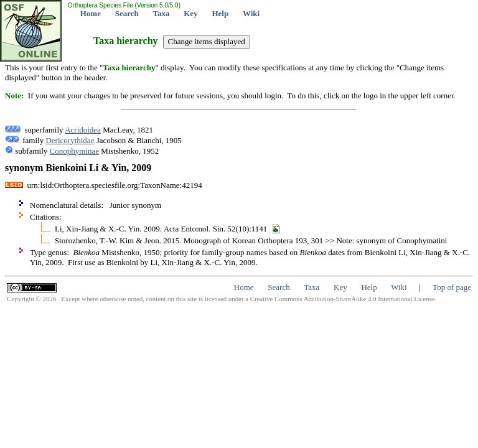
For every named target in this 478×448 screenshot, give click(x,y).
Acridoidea (83, 130)
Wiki (251, 13)
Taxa (162, 13)
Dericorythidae (70, 140)
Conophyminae (74, 151)
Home (91, 13)
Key (190, 13)
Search (127, 13)
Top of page (452, 287)
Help (220, 13)
